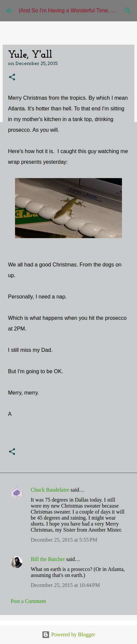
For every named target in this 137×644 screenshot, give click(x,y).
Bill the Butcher (48, 559)
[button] (12, 78)
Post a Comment (28, 601)
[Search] (128, 11)
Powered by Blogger (68, 634)
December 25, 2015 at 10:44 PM (65, 585)
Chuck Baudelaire (50, 490)
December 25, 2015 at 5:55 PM (64, 540)
